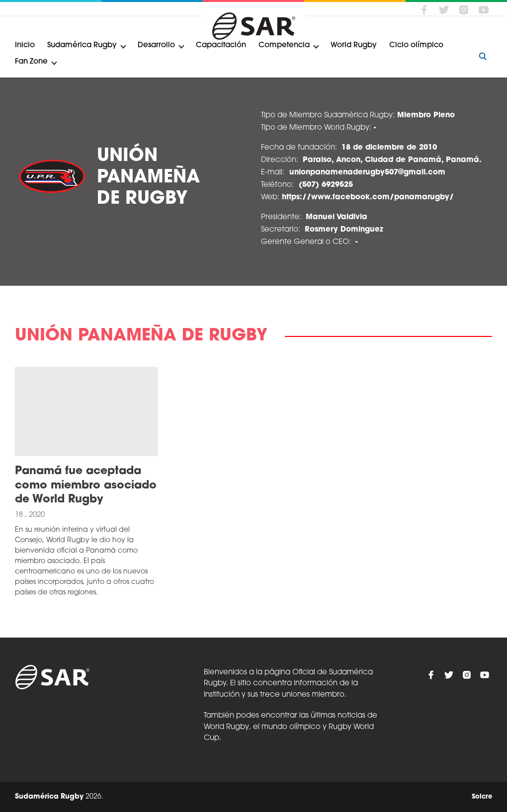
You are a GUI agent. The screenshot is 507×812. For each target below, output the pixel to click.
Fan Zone (31, 62)
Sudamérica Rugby (82, 45)
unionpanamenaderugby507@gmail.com (367, 173)
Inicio (25, 45)
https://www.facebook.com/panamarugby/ (368, 198)
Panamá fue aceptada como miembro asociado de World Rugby (86, 486)
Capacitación (221, 45)
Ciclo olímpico (416, 45)
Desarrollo (156, 45)
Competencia (284, 45)
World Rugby (354, 45)
